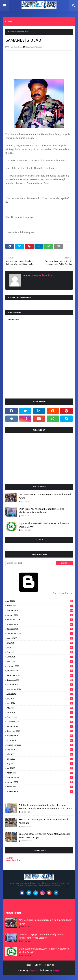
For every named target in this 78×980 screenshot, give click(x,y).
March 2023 (40, 773)
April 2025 (40, 657)
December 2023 (40, 731)
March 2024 (40, 717)
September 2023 (40, 745)
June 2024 (40, 703)
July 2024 (40, 699)
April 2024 (40, 712)
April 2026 (40, 601)
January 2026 (40, 615)
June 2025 (40, 647)
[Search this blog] (31, 563)
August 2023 (40, 750)
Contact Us (49, 965)
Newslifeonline (15, 47)
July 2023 (40, 754)
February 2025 (40, 666)
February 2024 (40, 722)
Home (10, 32)
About (38, 965)
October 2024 (40, 685)
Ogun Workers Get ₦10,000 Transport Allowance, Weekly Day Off (44, 525)
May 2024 (40, 708)
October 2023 (40, 740)
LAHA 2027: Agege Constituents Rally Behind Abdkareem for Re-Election (42, 511)
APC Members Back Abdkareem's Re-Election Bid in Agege (46, 496)
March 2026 (40, 606)
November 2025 (40, 624)
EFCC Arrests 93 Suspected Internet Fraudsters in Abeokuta (44, 821)
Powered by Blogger (39, 593)
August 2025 (40, 638)
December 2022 (40, 787)
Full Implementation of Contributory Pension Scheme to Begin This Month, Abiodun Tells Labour (46, 807)
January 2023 (40, 782)
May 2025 (40, 652)
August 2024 (40, 694)
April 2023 (40, 768)
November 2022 (40, 791)
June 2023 (40, 759)
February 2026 (40, 610)
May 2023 (40, 764)
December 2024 (40, 675)
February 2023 (40, 777)
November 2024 (40, 680)
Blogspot (33, 970)
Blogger (56, 970)
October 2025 (40, 629)
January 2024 (40, 726)
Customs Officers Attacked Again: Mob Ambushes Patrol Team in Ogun (45, 836)
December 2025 (40, 620)
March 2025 (40, 661)
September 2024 (40, 689)
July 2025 (40, 643)
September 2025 (40, 634)
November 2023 (40, 736)
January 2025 (40, 671)
